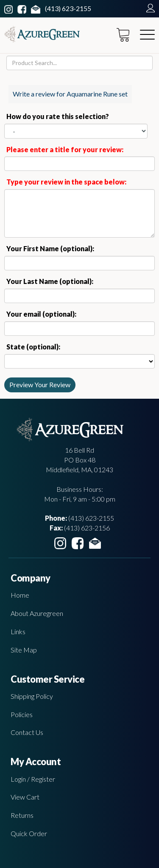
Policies (22, 714)
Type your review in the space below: (66, 182)
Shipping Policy (32, 696)
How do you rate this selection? (59, 116)
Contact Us (27, 732)
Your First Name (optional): (50, 248)
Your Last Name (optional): (50, 281)
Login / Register (33, 779)
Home (20, 595)
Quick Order (29, 833)
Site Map (24, 650)
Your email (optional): (41, 314)
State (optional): (33, 347)
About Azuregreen (37, 613)
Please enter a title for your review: (65, 149)
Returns (22, 815)
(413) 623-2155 (68, 8)
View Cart (25, 797)
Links (18, 631)
